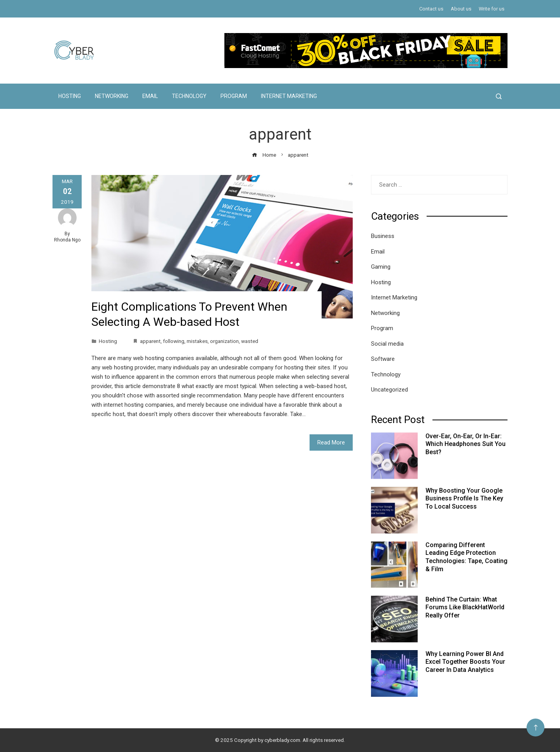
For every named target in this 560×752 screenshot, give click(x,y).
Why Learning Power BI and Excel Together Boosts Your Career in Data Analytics (465, 662)
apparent (150, 341)
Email (150, 96)
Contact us (431, 9)
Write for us (492, 9)
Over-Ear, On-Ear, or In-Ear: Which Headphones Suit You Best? (465, 444)
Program (234, 96)
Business (383, 236)
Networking (112, 96)
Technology (189, 96)
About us (461, 9)
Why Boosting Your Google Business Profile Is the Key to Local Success (464, 499)
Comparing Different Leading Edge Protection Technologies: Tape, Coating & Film (466, 557)
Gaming (381, 267)
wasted (250, 341)
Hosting (70, 96)
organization (224, 341)
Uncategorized (389, 390)
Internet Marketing (289, 96)
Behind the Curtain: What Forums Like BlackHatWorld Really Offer (465, 608)
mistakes (197, 341)
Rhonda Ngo (67, 240)
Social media (387, 344)
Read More (331, 442)
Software (383, 359)
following (174, 341)
